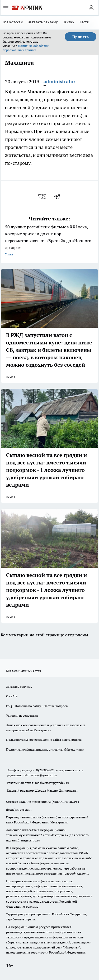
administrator (60, 81)
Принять (81, 37)
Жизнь (69, 22)
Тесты (85, 22)
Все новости (13, 22)
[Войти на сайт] (91, 8)
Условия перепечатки (22, 715)
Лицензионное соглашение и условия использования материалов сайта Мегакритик (45, 728)
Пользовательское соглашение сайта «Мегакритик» (44, 740)
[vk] (42, 196)
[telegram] (59, 196)
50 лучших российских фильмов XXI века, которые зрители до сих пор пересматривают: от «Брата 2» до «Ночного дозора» (49, 241)
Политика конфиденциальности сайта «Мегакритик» (45, 749)
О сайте (12, 696)
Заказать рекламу (43, 22)
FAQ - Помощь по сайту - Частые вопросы (37, 706)
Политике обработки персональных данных (26, 48)
